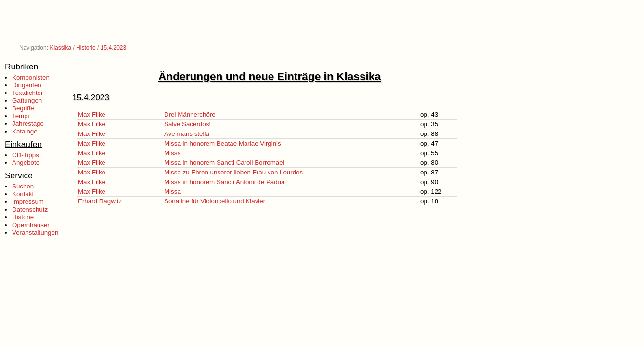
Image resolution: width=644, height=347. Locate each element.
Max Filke (92, 114)
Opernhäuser (31, 225)
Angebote (26, 163)
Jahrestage (28, 124)
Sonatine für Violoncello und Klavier (215, 201)
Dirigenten (27, 85)
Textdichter (27, 93)
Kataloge (25, 131)
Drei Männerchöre (190, 114)
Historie (86, 48)
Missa (173, 153)
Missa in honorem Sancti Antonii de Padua (224, 182)
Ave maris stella (187, 134)
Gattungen (27, 100)
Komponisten (31, 77)
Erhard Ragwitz (100, 201)
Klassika (60, 48)
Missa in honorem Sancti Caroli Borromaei (224, 163)
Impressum (28, 202)
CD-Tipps (26, 155)
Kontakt (23, 194)
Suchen (23, 186)
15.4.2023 (113, 48)
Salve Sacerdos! (187, 124)
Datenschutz (30, 209)
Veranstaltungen (35, 233)
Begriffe (23, 108)
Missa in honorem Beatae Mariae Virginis (223, 143)
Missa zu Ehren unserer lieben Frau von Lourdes (233, 172)
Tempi (21, 116)
